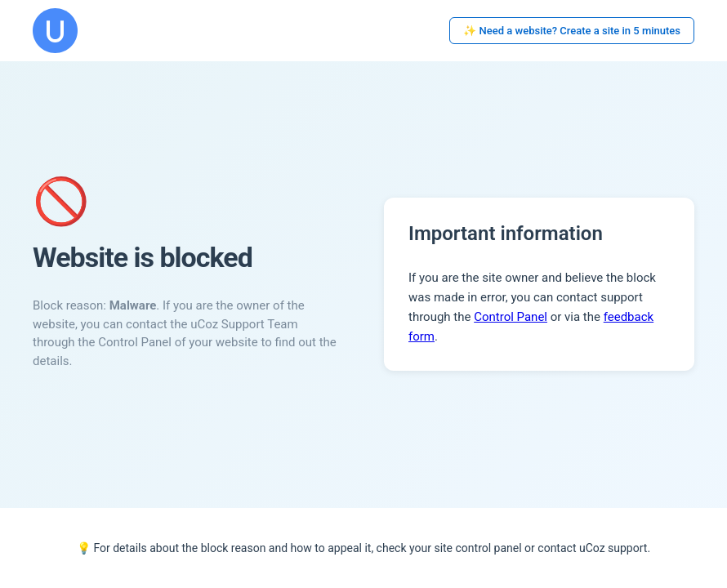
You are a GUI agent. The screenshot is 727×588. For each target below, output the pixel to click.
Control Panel (511, 317)
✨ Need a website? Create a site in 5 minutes (572, 31)
